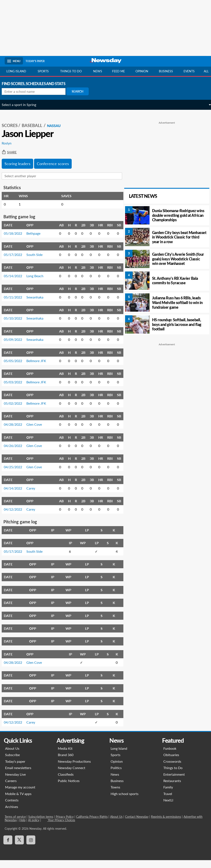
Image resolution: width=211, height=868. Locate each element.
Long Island (16, 71)
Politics (116, 776)
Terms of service (15, 824)
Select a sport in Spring (22, 105)
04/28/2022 (16, 432)
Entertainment (174, 782)
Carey (34, 496)
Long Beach (38, 272)
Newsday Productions (74, 769)
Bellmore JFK (36, 359)
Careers (11, 789)
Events (189, 71)
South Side (37, 251)
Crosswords (172, 769)
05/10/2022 (16, 314)
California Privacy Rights (92, 824)
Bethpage (36, 229)
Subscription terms (41, 824)
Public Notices (69, 789)
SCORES (13, 121)
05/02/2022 (16, 409)
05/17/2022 (16, 251)
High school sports (125, 801)
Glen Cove (37, 432)
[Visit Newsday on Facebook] (8, 848)
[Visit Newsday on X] (19, 848)
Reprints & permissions (166, 824)
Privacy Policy (65, 824)
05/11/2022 (16, 293)
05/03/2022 (16, 384)
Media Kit (65, 756)
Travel (168, 801)
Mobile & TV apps (18, 801)
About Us (12, 756)
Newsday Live (15, 782)
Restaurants (172, 789)
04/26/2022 (16, 453)
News (98, 71)
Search (81, 91)
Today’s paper (15, 769)
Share (12, 148)
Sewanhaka (38, 293)
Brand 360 (66, 763)
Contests (12, 808)
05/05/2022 (16, 359)
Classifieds (66, 782)
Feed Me (118, 71)
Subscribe (12, 763)
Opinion (142, 71)
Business (166, 71)
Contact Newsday (137, 824)
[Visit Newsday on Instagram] (31, 848)
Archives (12, 814)
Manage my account (20, 795)
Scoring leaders (20, 160)
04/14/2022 (16, 496)
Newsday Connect (72, 776)
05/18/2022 (16, 229)
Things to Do (173, 776)
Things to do (71, 71)
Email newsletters (18, 776)
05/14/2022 (16, 272)
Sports (43, 71)
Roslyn (10, 139)
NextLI (168, 808)
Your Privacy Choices (61, 828)
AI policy (34, 828)
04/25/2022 (16, 475)
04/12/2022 (16, 517)
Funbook (170, 756)
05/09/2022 (16, 336)
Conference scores (56, 160)
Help (22, 828)
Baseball (35, 121)
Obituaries (171, 763)
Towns (115, 795)
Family (168, 795)
